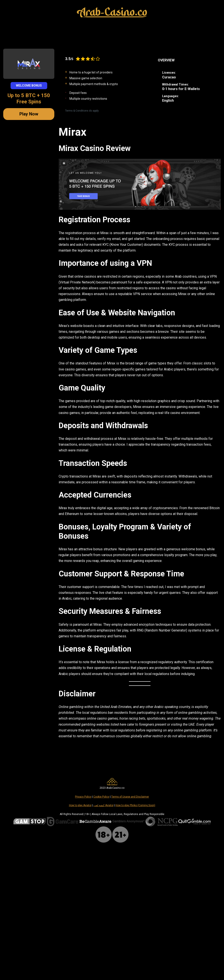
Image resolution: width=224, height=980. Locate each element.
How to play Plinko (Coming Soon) (135, 805)
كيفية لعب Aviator (104, 805)
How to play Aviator (80, 805)
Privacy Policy (83, 797)
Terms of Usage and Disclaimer (130, 797)
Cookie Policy (101, 797)
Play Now (29, 114)
